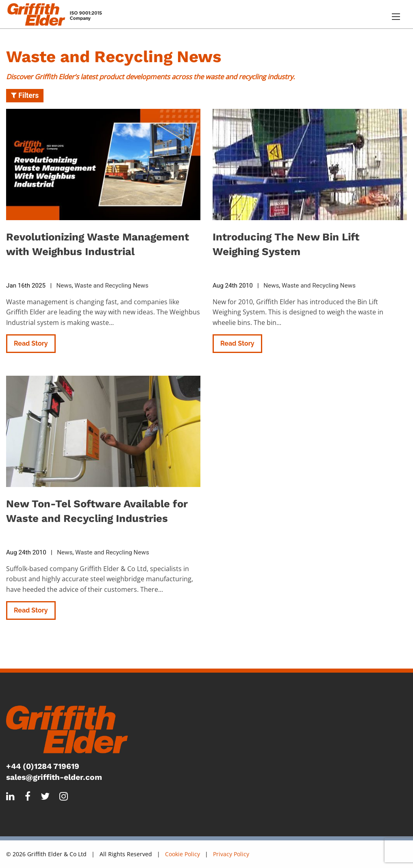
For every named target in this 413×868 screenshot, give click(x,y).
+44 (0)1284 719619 (43, 766)
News (64, 286)
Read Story (31, 343)
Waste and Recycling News (111, 286)
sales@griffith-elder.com (54, 777)
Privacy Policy (231, 854)
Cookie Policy (183, 854)
